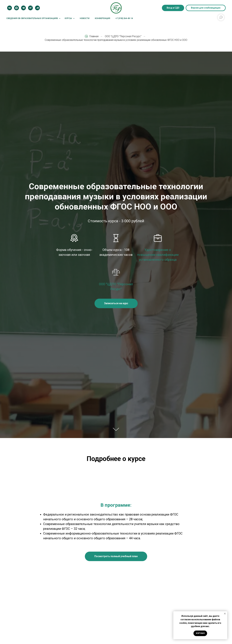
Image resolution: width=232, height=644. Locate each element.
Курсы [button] (69, 18)
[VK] (10, 8)
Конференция (102, 18)
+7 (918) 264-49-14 (124, 18)
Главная (92, 36)
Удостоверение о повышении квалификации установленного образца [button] (158, 255)
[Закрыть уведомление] (225, 614)
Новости (85, 18)
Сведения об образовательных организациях (32, 18)
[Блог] (37, 8)
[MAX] (16, 8)
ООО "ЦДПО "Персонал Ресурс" (123, 36)
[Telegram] (23, 8)
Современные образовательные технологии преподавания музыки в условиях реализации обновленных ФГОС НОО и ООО (116, 40)
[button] (116, 303)
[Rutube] (30, 8)
